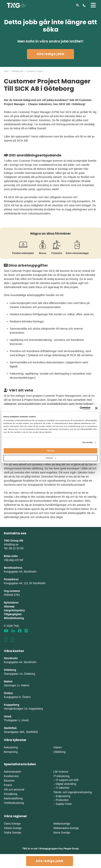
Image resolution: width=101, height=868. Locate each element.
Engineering (63, 796)
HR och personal (14, 789)
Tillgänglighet (13, 614)
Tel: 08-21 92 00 (14, 548)
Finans (8, 785)
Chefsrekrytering (14, 803)
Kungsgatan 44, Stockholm (20, 572)
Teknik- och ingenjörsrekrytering (73, 792)
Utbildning (59, 752)
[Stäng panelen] (96, 408)
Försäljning (10, 794)
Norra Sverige (62, 833)
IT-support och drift (67, 780)
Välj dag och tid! (14, 560)
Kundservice (11, 776)
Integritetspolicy (14, 610)
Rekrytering (11, 747)
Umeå (8, 716)
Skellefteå (10, 728)
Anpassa (50, 458)
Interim (58, 747)
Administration (13, 772)
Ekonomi (9, 781)
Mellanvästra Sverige (66, 828)
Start (6, 71)
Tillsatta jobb (17, 71)
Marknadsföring (13, 798)
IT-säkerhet (63, 788)
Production (62, 800)
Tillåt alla (50, 451)
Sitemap (9, 606)
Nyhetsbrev (11, 603)
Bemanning (11, 752)
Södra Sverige (13, 833)
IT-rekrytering (61, 776)
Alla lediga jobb (51, 54)
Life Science (61, 772)
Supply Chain (64, 804)
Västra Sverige (13, 828)
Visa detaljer (87, 443)
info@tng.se (11, 544)
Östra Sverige (12, 824)
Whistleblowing (14, 618)
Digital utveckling (66, 784)
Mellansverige (62, 824)
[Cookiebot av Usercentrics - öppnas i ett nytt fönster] (74, 408)
